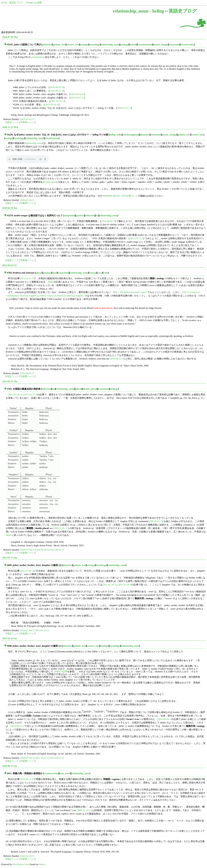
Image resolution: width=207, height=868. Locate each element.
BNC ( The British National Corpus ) (130, 292)
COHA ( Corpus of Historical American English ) (61, 296)
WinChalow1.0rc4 (21, 864)
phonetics (47, 45)
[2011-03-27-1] (77, 98)
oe (97, 215)
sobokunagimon (131, 135)
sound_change (161, 45)
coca (100, 273)
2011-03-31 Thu (10, 381)
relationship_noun (110, 45)
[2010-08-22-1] (117, 359)
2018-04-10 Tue (10, 208)
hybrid (133, 45)
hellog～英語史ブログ (12, 3)
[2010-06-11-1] (27, 779)
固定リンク (13, 122)
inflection (90, 215)
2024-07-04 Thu (10, 37)
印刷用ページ (27, 122)
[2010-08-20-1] (57, 87)
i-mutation (63, 273)
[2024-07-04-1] (27, 200)
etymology (95, 45)
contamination (145, 45)
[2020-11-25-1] (124, 108)
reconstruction (51, 773)
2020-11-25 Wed (10, 127)
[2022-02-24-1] (27, 856)
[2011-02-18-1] (124, 585)
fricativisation (187, 45)
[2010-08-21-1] (57, 91)
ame (55, 273)
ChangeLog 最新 (34, 3)
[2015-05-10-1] (52, 105)
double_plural (90, 389)
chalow (42, 864)
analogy (84, 45)
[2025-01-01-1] (27, 119)
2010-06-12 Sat (10, 766)
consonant (174, 45)
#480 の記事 (61, 672)
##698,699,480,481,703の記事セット (120, 196)
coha (106, 273)
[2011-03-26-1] (77, 94)
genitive (80, 215)
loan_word (65, 773)
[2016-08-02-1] (108, 221)
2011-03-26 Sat (9, 638)
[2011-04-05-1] (27, 373)
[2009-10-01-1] (155, 521)
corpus (93, 273)
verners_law (73, 45)
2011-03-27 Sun (10, 558)
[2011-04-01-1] (57, 550)
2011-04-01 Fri (9, 265)
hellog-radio (116, 135)
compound (69, 215)
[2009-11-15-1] (84, 810)
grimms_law (59, 45)
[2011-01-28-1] (109, 585)
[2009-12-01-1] (60, 528)
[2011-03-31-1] (57, 101)
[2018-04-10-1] (42, 550)
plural (39, 273)
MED (50, 282)
